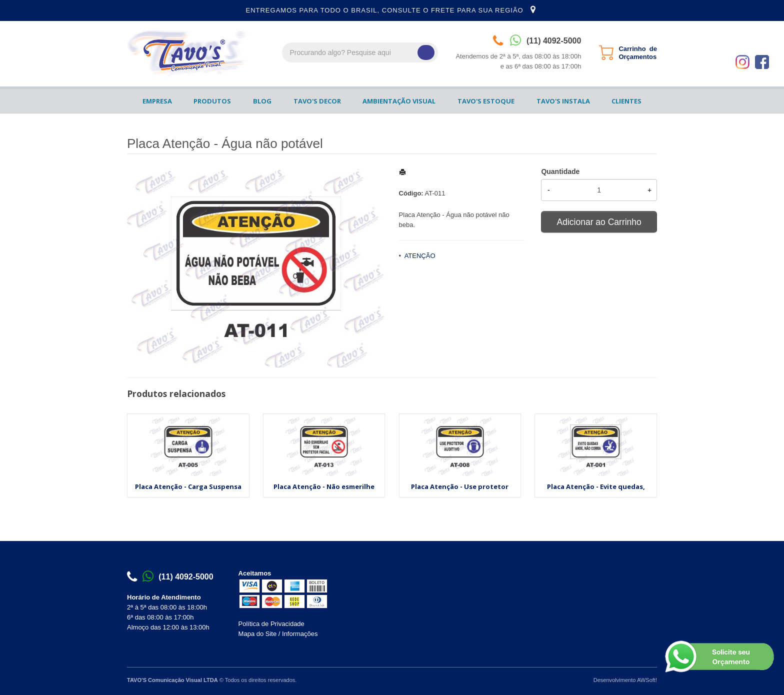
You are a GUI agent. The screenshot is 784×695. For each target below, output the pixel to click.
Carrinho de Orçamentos (638, 53)
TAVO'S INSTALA (563, 101)
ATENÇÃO (420, 256)
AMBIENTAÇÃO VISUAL (399, 101)
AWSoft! (647, 680)
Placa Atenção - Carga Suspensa (188, 486)
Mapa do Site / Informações (278, 634)
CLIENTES (626, 101)
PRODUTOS (212, 101)
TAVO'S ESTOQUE (486, 101)
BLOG (262, 101)
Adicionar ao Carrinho (599, 222)
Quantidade (560, 171)
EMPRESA (157, 101)
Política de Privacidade (271, 624)
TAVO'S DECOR (317, 101)
